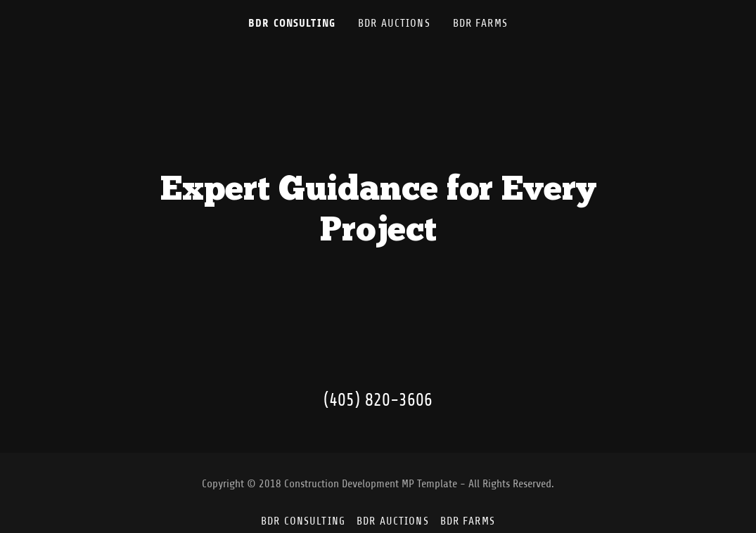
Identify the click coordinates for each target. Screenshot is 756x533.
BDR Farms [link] (480, 23)
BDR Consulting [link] (292, 23)
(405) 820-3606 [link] (378, 400)
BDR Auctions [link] (394, 23)
